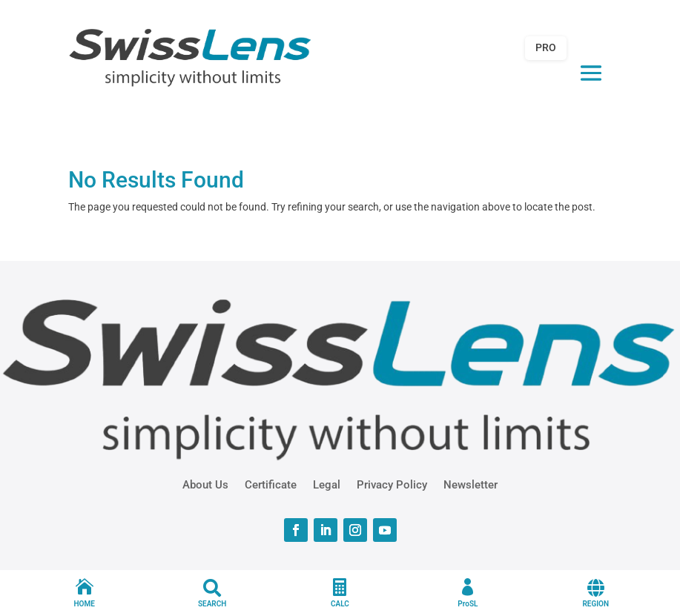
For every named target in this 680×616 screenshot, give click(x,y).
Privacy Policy (392, 484)
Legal (327, 484)
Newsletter (471, 484)
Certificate (271, 484)
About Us (205, 484)
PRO (546, 47)
